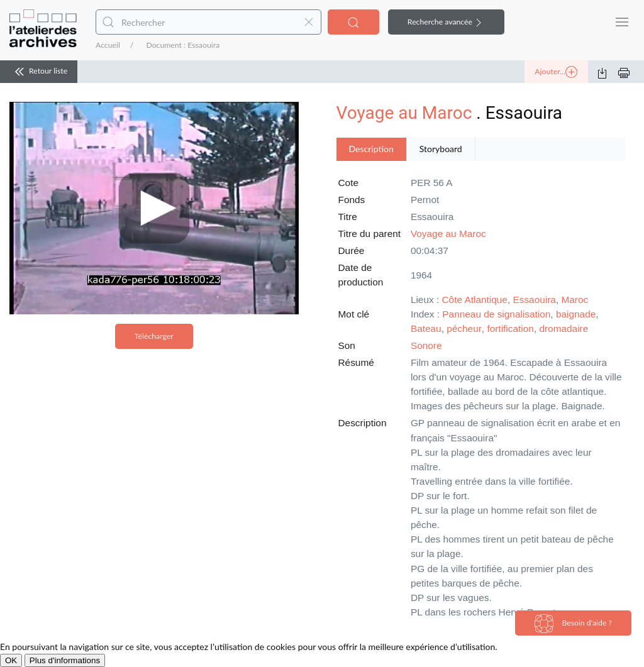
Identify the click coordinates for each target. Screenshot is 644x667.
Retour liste (39, 72)
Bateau (426, 328)
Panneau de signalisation (496, 314)
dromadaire (563, 328)
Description (371, 149)
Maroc (575, 300)
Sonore (426, 345)
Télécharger (154, 336)
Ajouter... (556, 72)
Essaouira (534, 300)
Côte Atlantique (475, 300)
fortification (510, 328)
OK (11, 660)
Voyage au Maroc (404, 113)
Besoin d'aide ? (573, 624)
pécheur (464, 328)
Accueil (108, 45)
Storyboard (441, 149)
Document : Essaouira (183, 45)
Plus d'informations (65, 660)
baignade (576, 314)
